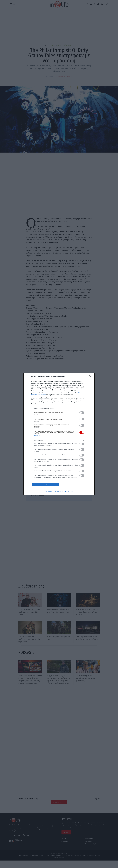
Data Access (59, 492)
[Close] (91, 376)
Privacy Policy (69, 492)
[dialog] (59, 434)
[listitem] (59, 408)
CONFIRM (46, 485)
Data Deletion (49, 492)
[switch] (82, 412)
